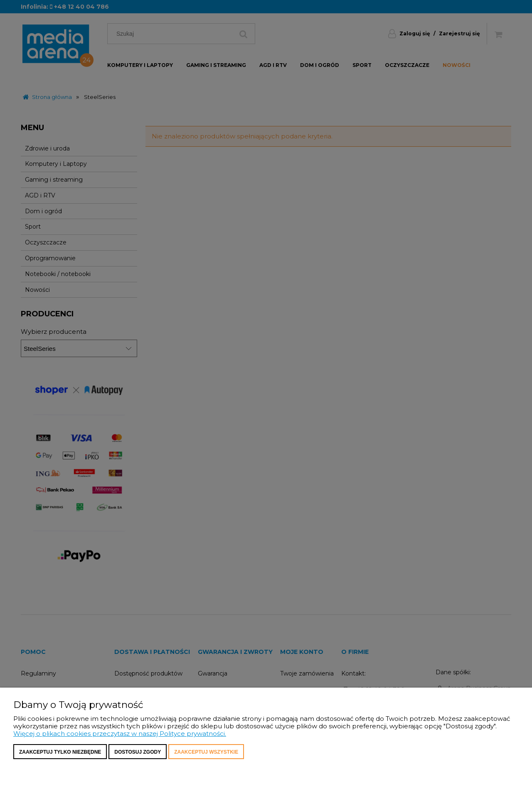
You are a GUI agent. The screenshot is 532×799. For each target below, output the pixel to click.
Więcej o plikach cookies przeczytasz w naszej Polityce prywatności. (120, 734)
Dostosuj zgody (138, 752)
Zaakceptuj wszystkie (206, 752)
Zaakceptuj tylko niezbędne (60, 752)
